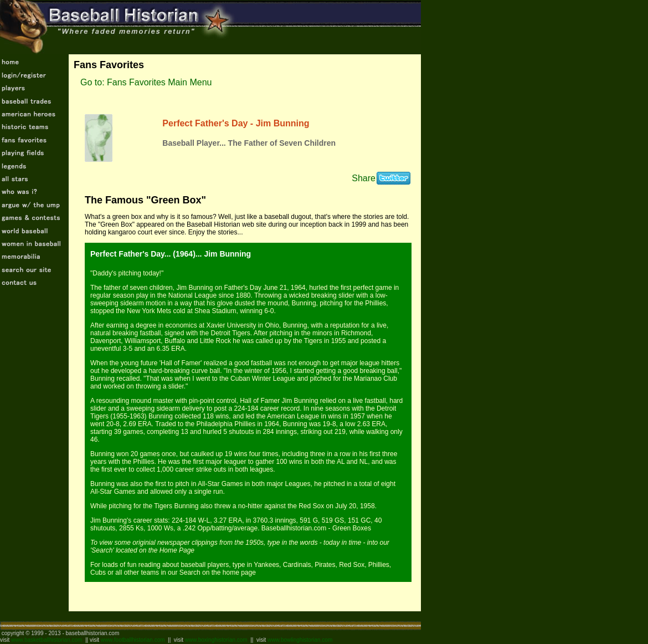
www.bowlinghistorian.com (300, 640)
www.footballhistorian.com (133, 640)
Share (364, 178)
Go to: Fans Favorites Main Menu (146, 82)
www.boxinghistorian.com (216, 640)
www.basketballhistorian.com (47, 640)
